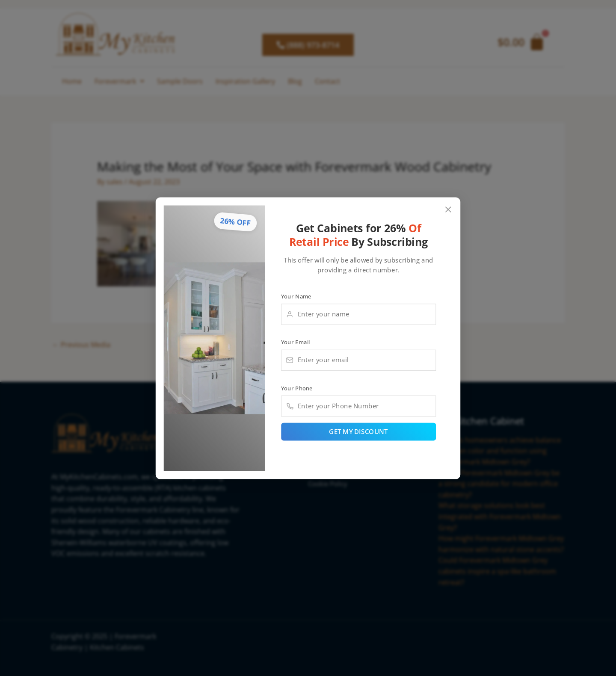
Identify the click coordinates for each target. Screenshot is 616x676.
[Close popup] (449, 209)
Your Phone (297, 388)
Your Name (296, 296)
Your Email (296, 342)
